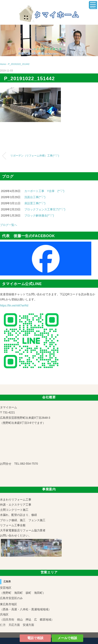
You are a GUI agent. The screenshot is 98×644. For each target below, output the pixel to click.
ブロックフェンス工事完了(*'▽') (45, 209)
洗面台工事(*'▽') (35, 197)
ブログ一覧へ (9, 225)
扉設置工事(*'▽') (35, 203)
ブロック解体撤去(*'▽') (39, 215)
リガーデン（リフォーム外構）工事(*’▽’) (35, 156)
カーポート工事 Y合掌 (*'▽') (44, 191)
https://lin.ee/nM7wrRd (14, 305)
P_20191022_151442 (19, 64)
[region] (49, 41)
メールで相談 (67, 638)
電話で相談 (35, 638)
